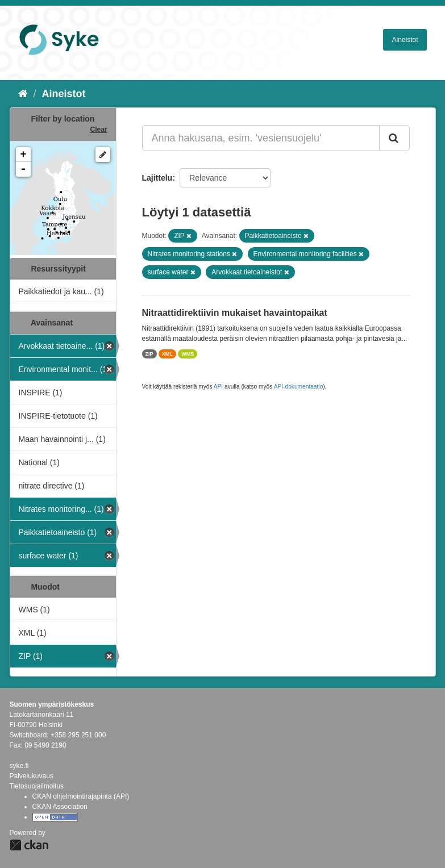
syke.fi (19, 766)
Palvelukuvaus (32, 776)
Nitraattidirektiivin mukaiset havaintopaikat (235, 313)
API (218, 387)
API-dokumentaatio (299, 387)
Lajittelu (157, 178)
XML (167, 354)
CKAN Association (60, 807)
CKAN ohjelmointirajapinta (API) (81, 796)
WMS (188, 354)
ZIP (149, 354)
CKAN (29, 845)
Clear (98, 130)
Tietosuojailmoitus (37, 786)
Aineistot (405, 40)
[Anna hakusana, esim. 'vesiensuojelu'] (261, 138)
